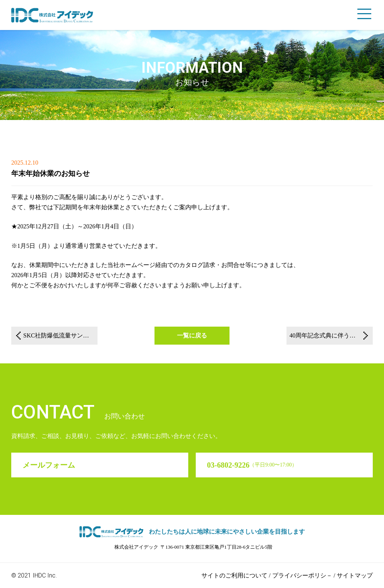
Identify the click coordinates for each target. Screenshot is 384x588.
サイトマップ (355, 575)
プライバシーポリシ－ (302, 575)
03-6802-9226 (252, 465)
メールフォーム (49, 465)
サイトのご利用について (234, 575)
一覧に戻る (192, 335)
